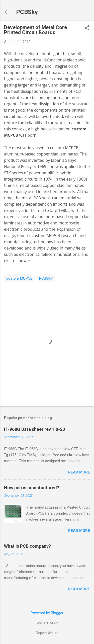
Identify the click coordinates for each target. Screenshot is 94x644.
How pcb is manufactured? (32, 488)
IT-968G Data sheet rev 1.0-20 (34, 429)
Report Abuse (47, 633)
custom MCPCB (19, 278)
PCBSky (27, 12)
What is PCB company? (27, 546)
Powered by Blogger (47, 613)
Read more (79, 472)
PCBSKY (46, 278)
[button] (87, 28)
